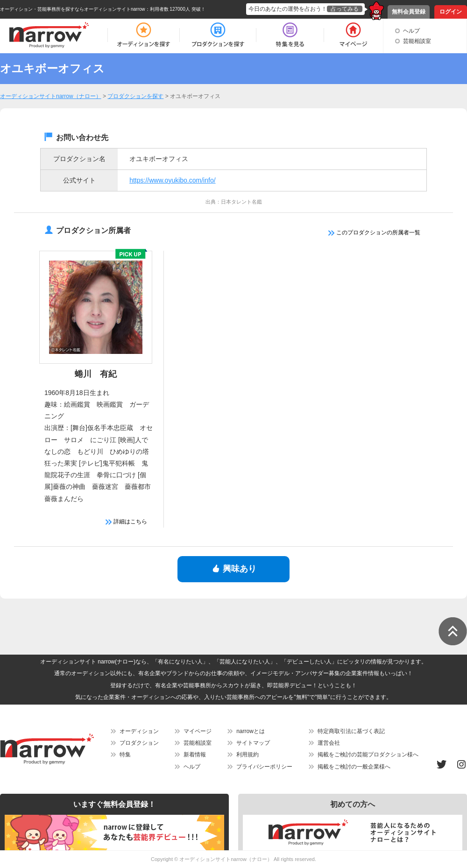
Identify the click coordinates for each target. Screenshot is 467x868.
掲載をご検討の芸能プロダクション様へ (368, 755)
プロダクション (139, 743)
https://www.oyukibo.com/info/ (172, 180)
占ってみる (345, 9)
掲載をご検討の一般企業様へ (354, 767)
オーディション (139, 731)
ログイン (451, 12)
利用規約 (248, 755)
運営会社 (329, 743)
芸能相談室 (417, 41)
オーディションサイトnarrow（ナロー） (226, 859)
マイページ (198, 731)
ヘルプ (411, 31)
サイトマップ (253, 743)
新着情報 (195, 755)
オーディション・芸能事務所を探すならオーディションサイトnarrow (73, 9)
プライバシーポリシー (264, 767)
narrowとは (251, 731)
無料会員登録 (409, 12)
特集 (125, 755)
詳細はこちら (126, 522)
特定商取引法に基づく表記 (351, 731)
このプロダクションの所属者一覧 (374, 233)
